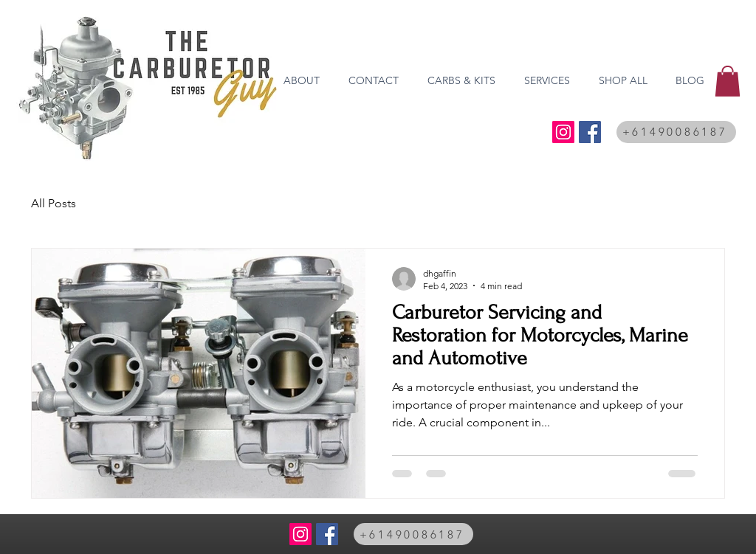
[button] (728, 81)
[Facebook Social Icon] (590, 132)
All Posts (54, 203)
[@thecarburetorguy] (563, 132)
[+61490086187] (676, 132)
